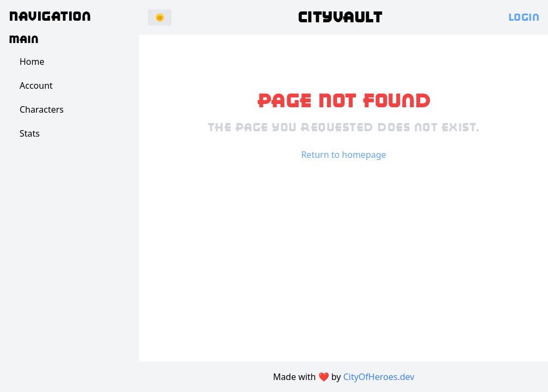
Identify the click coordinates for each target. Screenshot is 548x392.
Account (36, 85)
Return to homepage (343, 155)
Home (32, 62)
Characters (42, 109)
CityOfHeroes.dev (379, 377)
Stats (30, 133)
